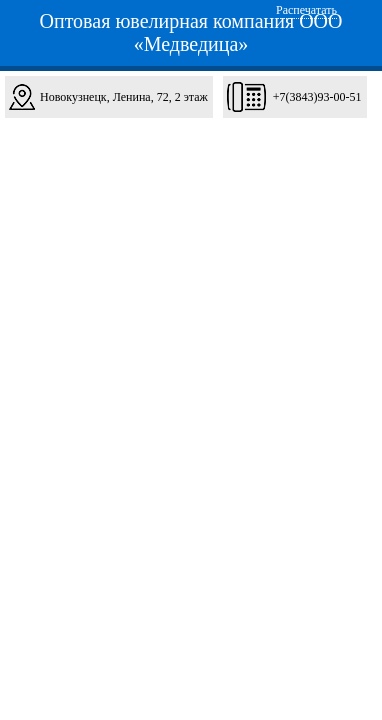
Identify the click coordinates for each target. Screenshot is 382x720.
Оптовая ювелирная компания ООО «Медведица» (191, 32)
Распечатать (306, 10)
